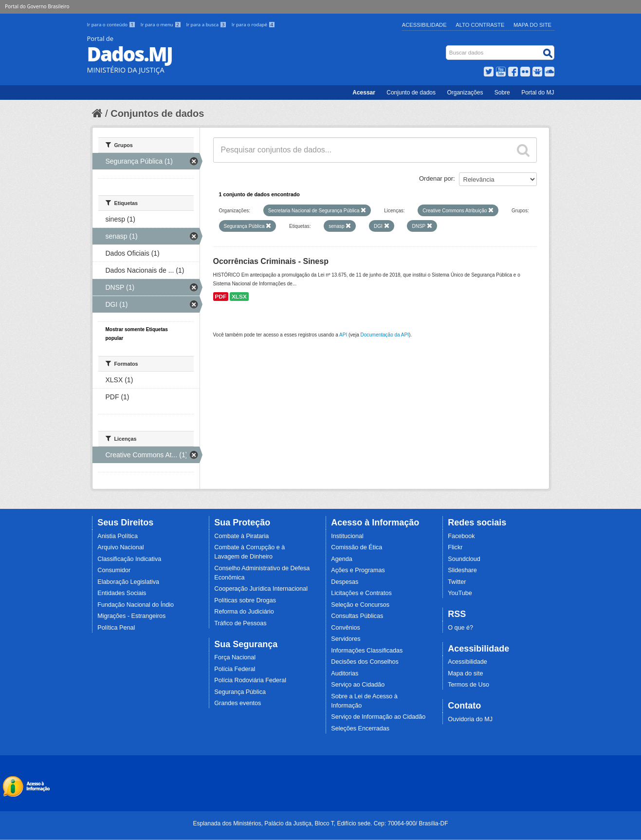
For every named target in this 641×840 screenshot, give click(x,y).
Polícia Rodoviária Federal (250, 680)
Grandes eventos (238, 703)
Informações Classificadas (367, 651)
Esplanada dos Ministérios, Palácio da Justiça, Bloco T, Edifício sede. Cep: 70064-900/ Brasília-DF (320, 823)
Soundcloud (464, 559)
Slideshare (462, 570)
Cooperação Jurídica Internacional (261, 589)
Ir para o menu (162, 25)
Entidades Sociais (122, 593)
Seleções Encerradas (360, 728)
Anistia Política (118, 536)
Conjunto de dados (411, 93)
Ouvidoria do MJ (470, 719)
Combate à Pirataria (241, 536)
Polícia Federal (235, 669)
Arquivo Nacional (120, 547)
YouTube (460, 593)
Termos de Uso (468, 685)
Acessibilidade (424, 25)
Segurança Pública (240, 692)
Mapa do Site (532, 25)
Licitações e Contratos (361, 593)
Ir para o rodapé (253, 25)
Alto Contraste (480, 25)
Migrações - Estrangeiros (131, 616)
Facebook (461, 536)
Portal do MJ (538, 93)
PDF (221, 297)
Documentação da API (385, 335)
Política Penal (116, 628)
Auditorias (345, 673)
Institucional (347, 536)
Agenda (341, 559)
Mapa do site (465, 673)
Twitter (457, 582)
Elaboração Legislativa (128, 582)
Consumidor (114, 570)
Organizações (465, 93)
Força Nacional (235, 657)
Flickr (455, 547)
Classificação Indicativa (129, 559)
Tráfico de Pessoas (240, 623)
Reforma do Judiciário (244, 612)
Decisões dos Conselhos (365, 662)
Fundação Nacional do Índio (136, 605)
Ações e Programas (358, 570)
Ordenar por (436, 178)
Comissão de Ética (357, 547)
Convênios (346, 628)
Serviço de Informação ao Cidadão (378, 717)
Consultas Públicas (357, 616)
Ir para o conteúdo (112, 25)
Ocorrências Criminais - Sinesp (271, 261)
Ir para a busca (207, 25)
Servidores (346, 639)
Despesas (345, 582)
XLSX (239, 297)
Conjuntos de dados (157, 113)
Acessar (364, 93)
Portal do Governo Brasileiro (37, 6)
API (343, 335)
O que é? (460, 628)
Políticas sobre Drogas (245, 600)
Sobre (502, 93)
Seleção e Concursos (360, 605)
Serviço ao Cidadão (358, 685)
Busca (447, 47)
